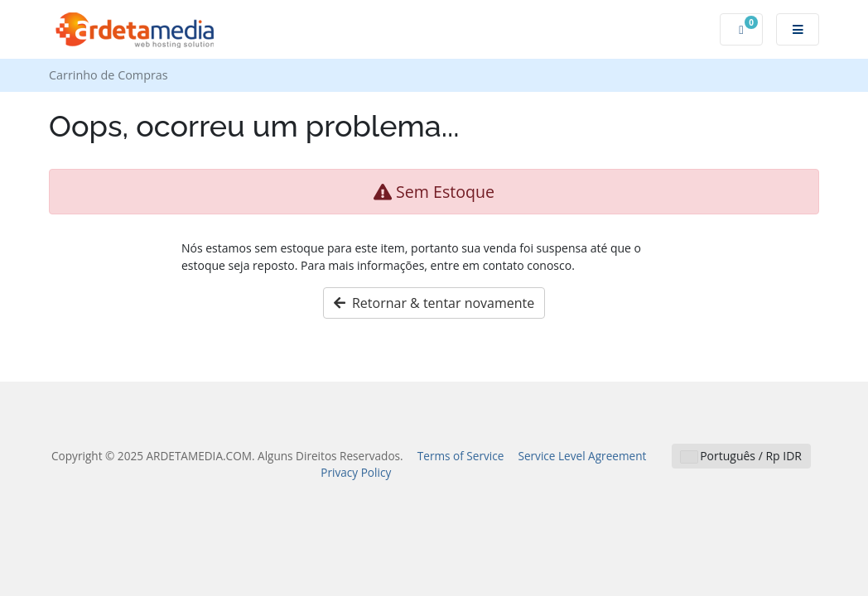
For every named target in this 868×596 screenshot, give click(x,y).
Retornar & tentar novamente (434, 303)
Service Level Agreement (582, 456)
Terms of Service (461, 456)
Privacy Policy (356, 472)
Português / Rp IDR (741, 456)
